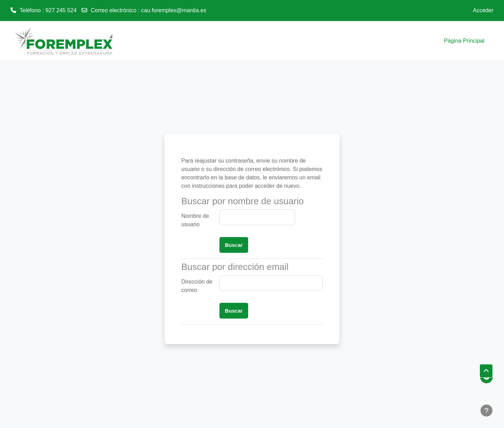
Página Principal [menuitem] (464, 41)
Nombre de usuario (195, 220)
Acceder (483, 10)
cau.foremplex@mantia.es (174, 10)
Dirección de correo (197, 286)
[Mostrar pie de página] (486, 411)
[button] (486, 371)
